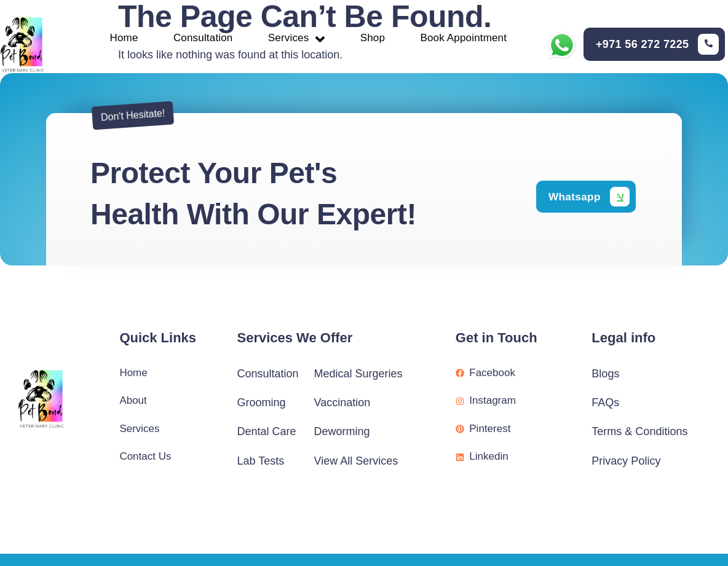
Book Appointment (469, 39)
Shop (375, 39)
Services (297, 38)
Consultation (200, 39)
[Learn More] (658, 45)
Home (118, 39)
